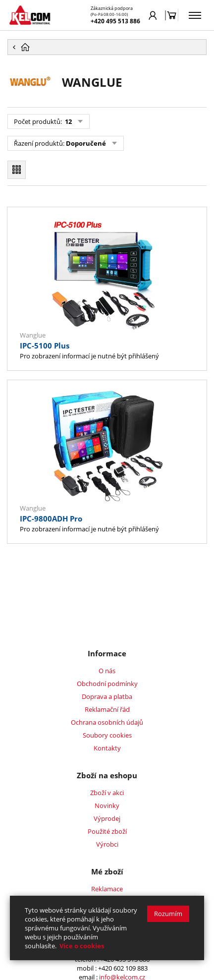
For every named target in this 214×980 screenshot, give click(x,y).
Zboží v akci (107, 793)
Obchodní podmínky (107, 684)
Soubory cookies (107, 735)
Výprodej (107, 818)
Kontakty (107, 748)
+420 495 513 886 (115, 21)
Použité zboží (107, 831)
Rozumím (168, 914)
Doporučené (86, 143)
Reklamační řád (107, 709)
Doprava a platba (107, 696)
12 (68, 121)
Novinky (107, 806)
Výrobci (107, 844)
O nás (107, 671)
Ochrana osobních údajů (107, 722)
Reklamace (107, 889)
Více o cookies (82, 946)
